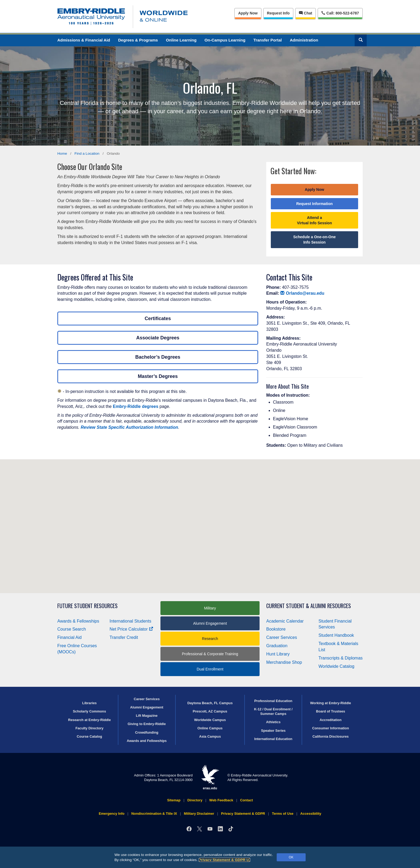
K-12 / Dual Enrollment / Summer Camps (273, 711)
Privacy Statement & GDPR (225, 860)
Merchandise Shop (284, 662)
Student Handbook (336, 635)
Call (340, 13)
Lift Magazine (147, 716)
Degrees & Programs (138, 40)
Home (62, 153)
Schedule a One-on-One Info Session (315, 240)
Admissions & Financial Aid (84, 40)
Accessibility (311, 814)
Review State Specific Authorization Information (129, 427)
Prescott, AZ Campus (210, 711)
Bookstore (276, 629)
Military (210, 608)
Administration (304, 40)
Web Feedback (221, 800)
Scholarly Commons (89, 711)
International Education (273, 739)
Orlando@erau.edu (302, 293)
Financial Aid (70, 637)
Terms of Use (283, 814)
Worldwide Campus (210, 720)
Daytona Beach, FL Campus (210, 703)
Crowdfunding (147, 732)
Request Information (314, 204)
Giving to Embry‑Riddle (147, 724)
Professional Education (273, 701)
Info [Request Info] (278, 13)
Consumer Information (330, 728)
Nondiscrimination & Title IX (154, 814)
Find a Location (87, 153)
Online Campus (210, 728)
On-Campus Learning (225, 40)
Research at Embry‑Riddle (89, 720)
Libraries (89, 703)
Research (210, 639)
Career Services (282, 637)
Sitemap (174, 800)
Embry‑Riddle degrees (136, 406)
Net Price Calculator (131, 629)
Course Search (72, 629)
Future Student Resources (87, 606)
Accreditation (331, 720)
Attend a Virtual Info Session (314, 220)
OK (291, 857)
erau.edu (210, 777)
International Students (130, 621)
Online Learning (181, 40)
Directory (195, 800)
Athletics (273, 722)
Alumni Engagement (210, 623)
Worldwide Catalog (336, 666)
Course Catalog (90, 736)
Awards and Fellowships (147, 741)
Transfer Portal (268, 40)
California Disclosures (331, 736)
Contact (246, 800)
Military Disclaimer (199, 814)
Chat (305, 13)
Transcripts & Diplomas (341, 658)
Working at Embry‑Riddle (331, 703)
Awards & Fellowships (78, 621)
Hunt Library (278, 654)
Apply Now (248, 13)
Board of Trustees (331, 711)
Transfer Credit (124, 637)
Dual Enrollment (210, 669)
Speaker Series (273, 731)
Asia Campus (210, 736)
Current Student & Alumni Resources (309, 606)
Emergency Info (112, 814)
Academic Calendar (285, 621)
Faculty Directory (90, 728)
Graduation (277, 646)
